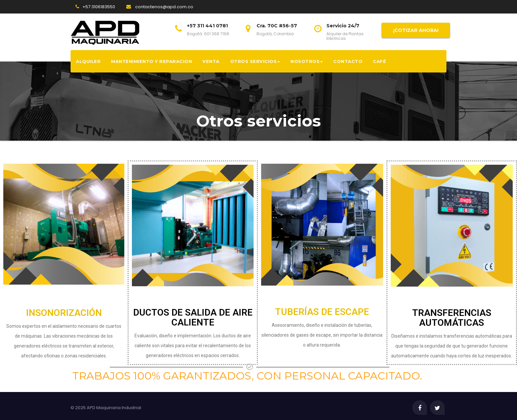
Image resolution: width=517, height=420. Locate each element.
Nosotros (307, 61)
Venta (211, 61)
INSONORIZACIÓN (64, 313)
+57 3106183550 (99, 7)
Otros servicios (255, 61)
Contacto (348, 61)
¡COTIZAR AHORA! (416, 30)
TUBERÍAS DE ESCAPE (322, 312)
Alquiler (88, 61)
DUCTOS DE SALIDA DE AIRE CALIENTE (193, 317)
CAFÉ (380, 61)
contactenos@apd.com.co (160, 7)
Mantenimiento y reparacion (152, 61)
